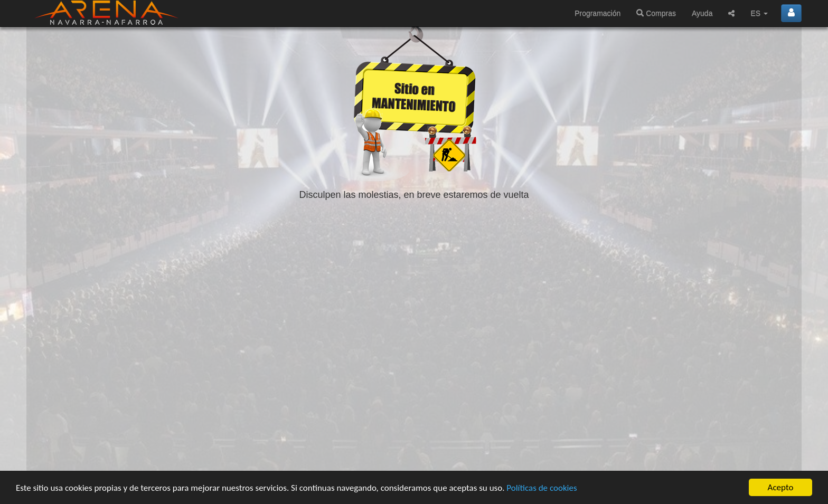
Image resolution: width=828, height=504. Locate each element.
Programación (598, 13)
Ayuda (702, 13)
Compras (656, 13)
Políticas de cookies (542, 488)
